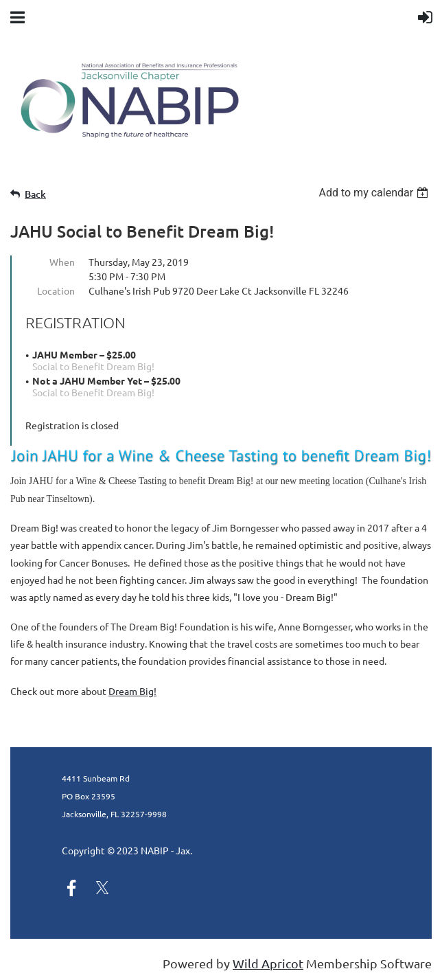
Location (56, 290)
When (62, 262)
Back (35, 194)
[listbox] (375, 193)
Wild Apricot (268, 963)
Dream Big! (132, 691)
